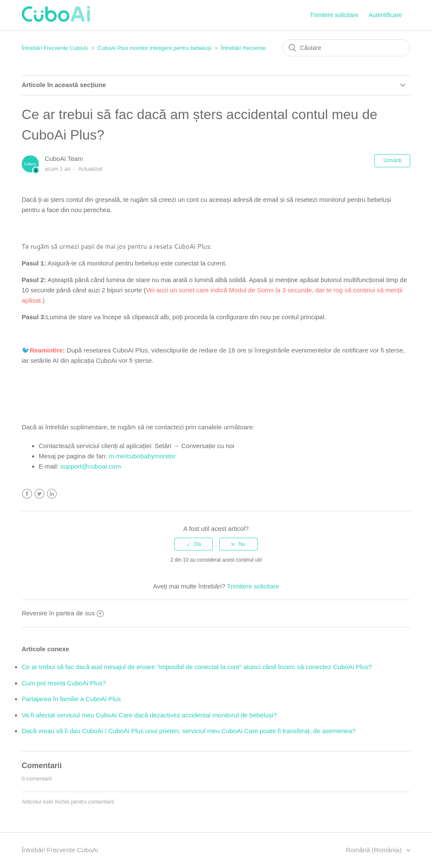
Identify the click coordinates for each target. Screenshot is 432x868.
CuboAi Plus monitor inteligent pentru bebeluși (155, 48)
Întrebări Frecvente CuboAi (55, 48)
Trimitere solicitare (334, 15)
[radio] (194, 544)
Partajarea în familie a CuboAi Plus (71, 699)
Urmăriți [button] (392, 160)
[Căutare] (346, 48)
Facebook (27, 494)
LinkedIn (52, 494)
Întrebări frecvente (243, 48)
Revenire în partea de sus (63, 613)
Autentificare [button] (386, 15)
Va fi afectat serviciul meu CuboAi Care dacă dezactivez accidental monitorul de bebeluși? (149, 715)
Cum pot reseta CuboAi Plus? (64, 683)
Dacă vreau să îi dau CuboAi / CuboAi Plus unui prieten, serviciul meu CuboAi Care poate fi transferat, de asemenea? (189, 731)
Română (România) (375, 850)
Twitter (39, 494)
